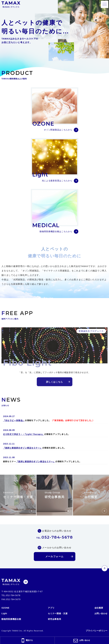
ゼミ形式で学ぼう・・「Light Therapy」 (24, 441)
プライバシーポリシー (97, 630)
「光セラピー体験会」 (14, 428)
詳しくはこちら (54, 389)
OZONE (5, 607)
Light (4, 613)
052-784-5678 (55, 537)
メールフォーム (54, 556)
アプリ (51, 607)
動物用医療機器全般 (11, 618)
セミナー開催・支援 (58, 613)
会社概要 (99, 607)
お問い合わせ (101, 613)
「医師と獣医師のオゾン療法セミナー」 (23, 455)
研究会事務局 (54, 618)
